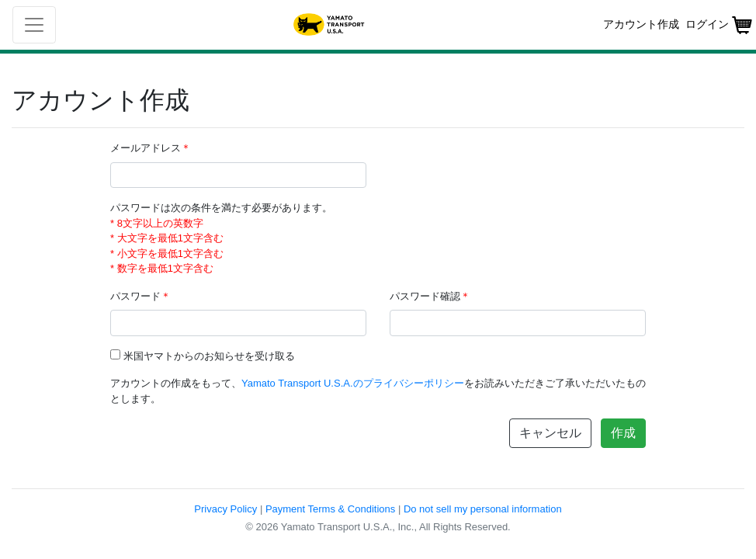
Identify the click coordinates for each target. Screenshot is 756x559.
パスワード (140, 296)
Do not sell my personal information (483, 509)
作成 (623, 433)
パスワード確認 (430, 296)
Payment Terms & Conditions (330, 509)
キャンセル (550, 433)
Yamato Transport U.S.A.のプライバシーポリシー (353, 383)
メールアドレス (151, 148)
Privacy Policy (225, 509)
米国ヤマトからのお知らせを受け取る (209, 356)
